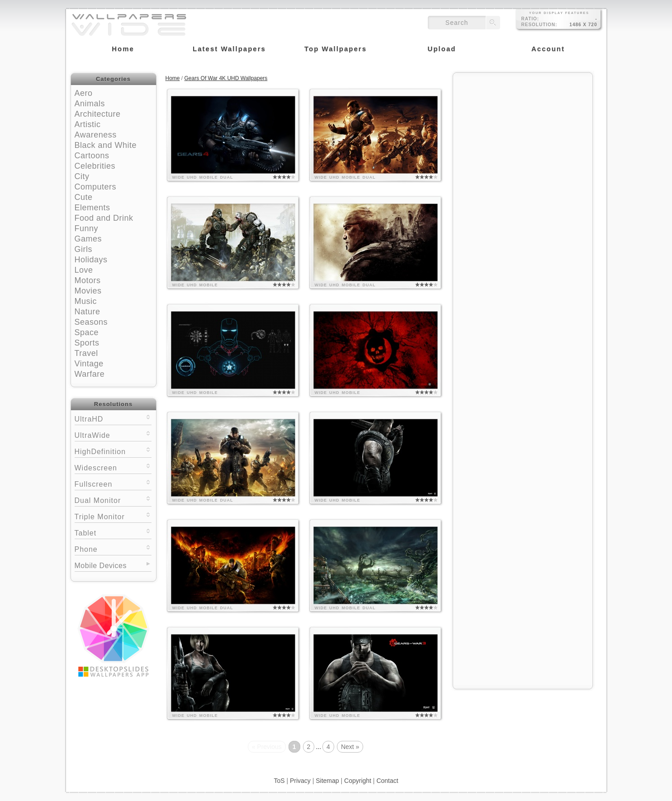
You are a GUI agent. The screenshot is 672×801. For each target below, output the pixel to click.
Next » (350, 747)
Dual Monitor (113, 500)
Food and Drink (104, 218)
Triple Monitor (113, 516)
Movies (88, 291)
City (82, 176)
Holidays (91, 260)
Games (88, 239)
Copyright (358, 781)
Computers (96, 187)
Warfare (90, 374)
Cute (84, 197)
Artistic (88, 124)
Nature (88, 312)
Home (173, 78)
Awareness (96, 135)
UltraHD (113, 418)
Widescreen (113, 467)
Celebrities (95, 166)
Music (86, 301)
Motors (88, 280)
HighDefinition (113, 451)
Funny (87, 228)
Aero (84, 93)
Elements (92, 208)
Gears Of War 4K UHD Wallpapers (226, 78)
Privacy (300, 781)
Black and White (106, 145)
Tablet (113, 532)
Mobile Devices (101, 566)
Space (87, 332)
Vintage (89, 364)
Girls (84, 249)
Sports (87, 343)
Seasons (91, 322)
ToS (279, 781)
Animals (90, 104)
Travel (86, 353)
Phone (113, 548)
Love (84, 270)
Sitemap (327, 781)
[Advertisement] (523, 134)
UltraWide (113, 434)
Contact (387, 781)
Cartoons (92, 156)
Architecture (98, 114)
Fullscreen (113, 483)
